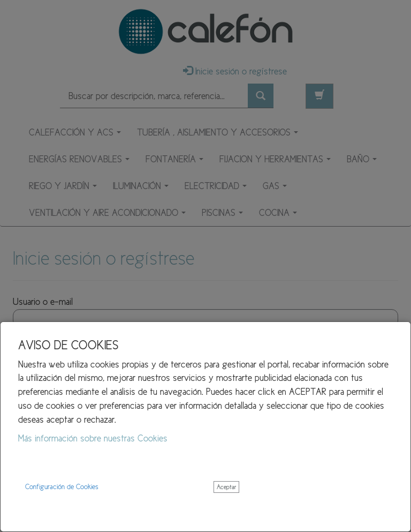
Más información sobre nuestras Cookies (93, 438)
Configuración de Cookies (62, 487)
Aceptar (226, 487)
